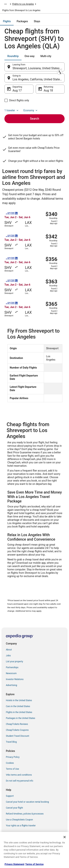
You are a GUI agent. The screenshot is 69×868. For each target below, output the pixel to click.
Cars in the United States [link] (18, 706)
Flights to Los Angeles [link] (23, 4)
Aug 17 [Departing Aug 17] (17, 90)
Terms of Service (34, 864)
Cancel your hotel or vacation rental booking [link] (27, 802)
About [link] (9, 650)
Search (35, 119)
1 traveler (12, 110)
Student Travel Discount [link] (17, 736)
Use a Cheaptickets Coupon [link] (19, 820)
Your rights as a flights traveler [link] (21, 826)
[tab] (7, 21)
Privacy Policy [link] (13, 757)
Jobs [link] (8, 656)
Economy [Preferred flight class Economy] (31, 110)
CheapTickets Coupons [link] (17, 730)
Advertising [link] (11, 685)
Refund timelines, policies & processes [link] (25, 814)
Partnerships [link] (12, 667)
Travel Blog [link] (11, 742)
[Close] (65, 837)
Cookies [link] (10, 763)
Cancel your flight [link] (14, 808)
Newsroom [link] (11, 673)
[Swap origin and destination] (60, 72)
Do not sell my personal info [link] (20, 781)
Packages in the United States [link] (21, 718)
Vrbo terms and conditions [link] (19, 775)
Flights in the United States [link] (19, 712)
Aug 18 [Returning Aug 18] (48, 90)
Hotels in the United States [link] (19, 700)
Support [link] (10, 796)
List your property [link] (14, 662)
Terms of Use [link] (12, 769)
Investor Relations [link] (15, 679)
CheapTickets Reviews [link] (17, 724)
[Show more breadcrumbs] (6, 4)
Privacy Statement (14, 864)
